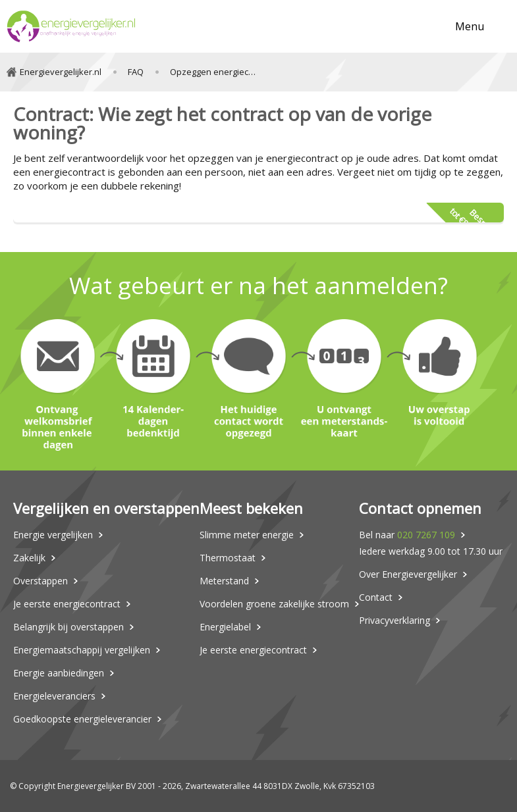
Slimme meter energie (247, 535)
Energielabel (225, 627)
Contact (376, 597)
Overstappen (41, 581)
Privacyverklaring (395, 620)
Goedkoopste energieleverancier (82, 719)
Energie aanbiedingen (59, 673)
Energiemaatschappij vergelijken (82, 650)
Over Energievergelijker (408, 574)
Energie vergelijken (53, 535)
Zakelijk (29, 558)
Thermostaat (228, 558)
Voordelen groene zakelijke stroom (274, 604)
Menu (470, 26)
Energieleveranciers (54, 696)
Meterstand (224, 581)
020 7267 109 (426, 535)
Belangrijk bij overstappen (68, 627)
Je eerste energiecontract (67, 604)
